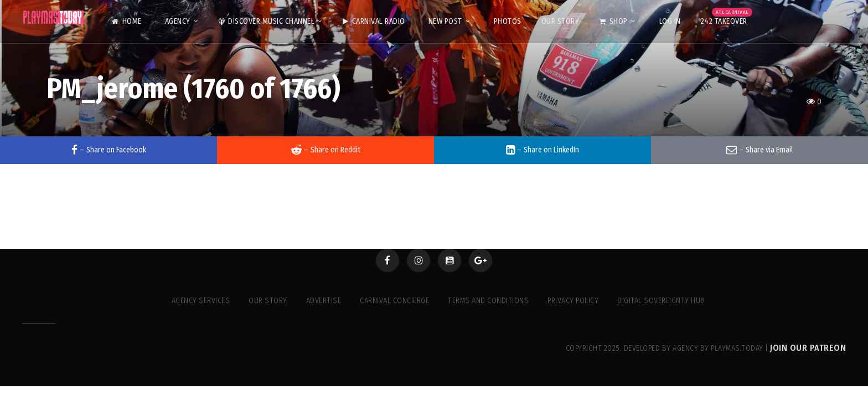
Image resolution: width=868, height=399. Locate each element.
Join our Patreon (808, 348)
